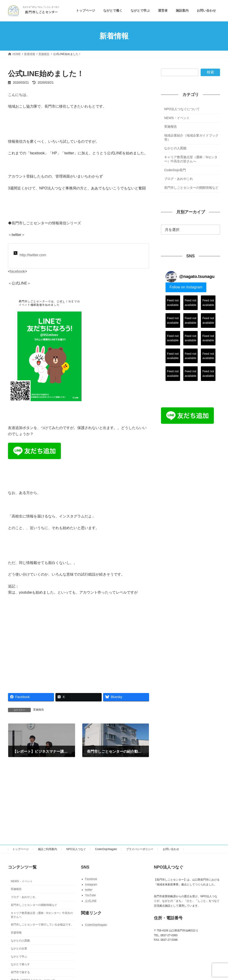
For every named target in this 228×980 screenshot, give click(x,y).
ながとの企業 (19, 948)
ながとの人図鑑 (175, 148)
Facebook (91, 879)
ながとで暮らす (20, 964)
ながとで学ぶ (19, 956)
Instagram (91, 884)
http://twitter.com (30, 254)
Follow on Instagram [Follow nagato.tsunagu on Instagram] (186, 287)
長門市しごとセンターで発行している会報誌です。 (42, 925)
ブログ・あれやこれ (179, 179)
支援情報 (16, 933)
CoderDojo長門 (175, 170)
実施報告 (39, 710)
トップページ (21, 849)
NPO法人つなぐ (76, 849)
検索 (210, 72)
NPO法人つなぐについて (182, 109)
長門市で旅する (20, 972)
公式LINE (91, 901)
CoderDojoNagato (106, 849)
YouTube (90, 895)
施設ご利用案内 (47, 849)
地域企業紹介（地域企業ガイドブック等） (191, 137)
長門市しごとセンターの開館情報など (191, 188)
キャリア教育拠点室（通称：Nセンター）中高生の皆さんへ (191, 159)
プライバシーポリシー (140, 849)
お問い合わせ (171, 849)
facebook (17, 271)
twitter (89, 890)
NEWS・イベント (177, 118)
